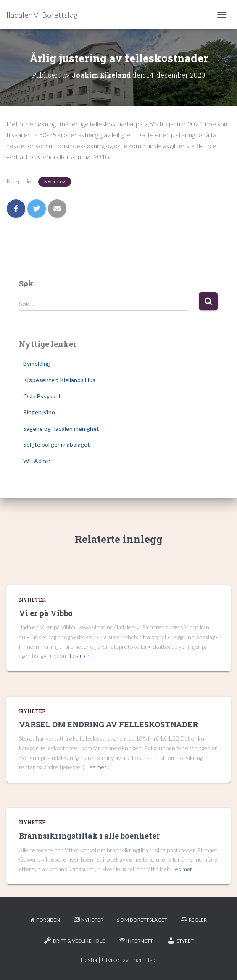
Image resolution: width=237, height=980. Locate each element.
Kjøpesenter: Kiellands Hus (59, 380)
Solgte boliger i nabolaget (57, 444)
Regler (194, 920)
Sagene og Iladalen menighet (61, 428)
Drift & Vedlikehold (74, 941)
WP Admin (37, 461)
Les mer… (82, 656)
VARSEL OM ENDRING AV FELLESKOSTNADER (108, 724)
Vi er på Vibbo (46, 613)
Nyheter (55, 182)
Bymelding (37, 363)
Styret (180, 941)
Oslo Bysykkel (42, 396)
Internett (136, 941)
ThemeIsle (143, 960)
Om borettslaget (142, 920)
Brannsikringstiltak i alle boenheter (89, 836)
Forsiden (45, 920)
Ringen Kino (39, 412)
